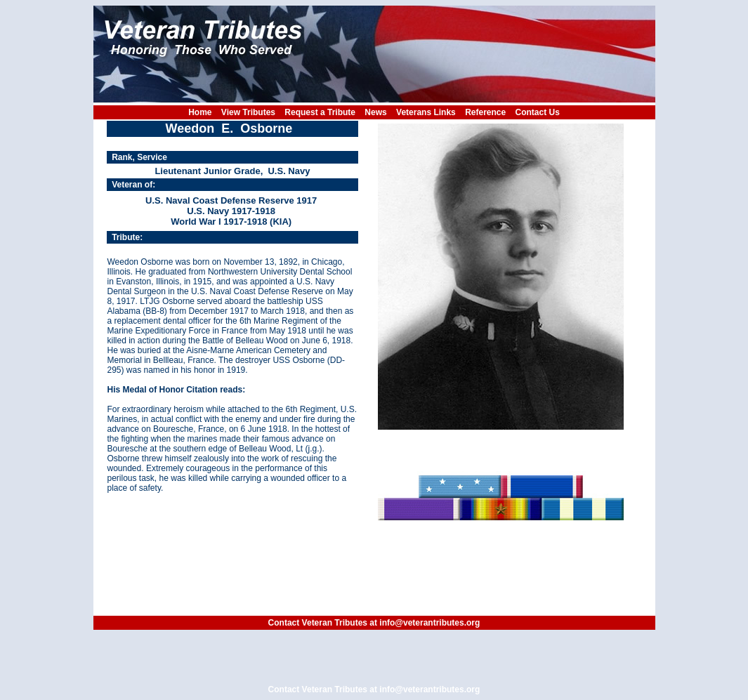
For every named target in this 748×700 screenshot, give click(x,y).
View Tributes (248, 112)
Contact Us (538, 112)
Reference (485, 112)
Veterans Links (426, 112)
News (375, 112)
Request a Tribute (320, 112)
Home (200, 112)
